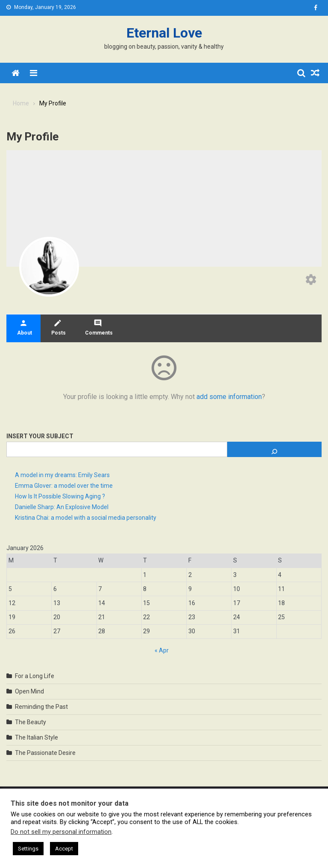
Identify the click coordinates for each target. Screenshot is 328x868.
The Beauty (31, 722)
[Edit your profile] (311, 281)
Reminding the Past (41, 707)
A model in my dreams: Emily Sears (62, 475)
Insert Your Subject (40, 436)
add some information (229, 397)
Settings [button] (28, 849)
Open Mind (29, 691)
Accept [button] (64, 849)
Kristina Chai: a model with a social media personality (86, 518)
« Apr (162, 650)
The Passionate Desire (45, 753)
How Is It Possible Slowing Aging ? (60, 496)
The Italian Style (37, 737)
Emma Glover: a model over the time (64, 486)
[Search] (274, 449)
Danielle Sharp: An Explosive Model (62, 507)
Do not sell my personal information (61, 832)
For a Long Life (35, 676)
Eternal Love (164, 33)
